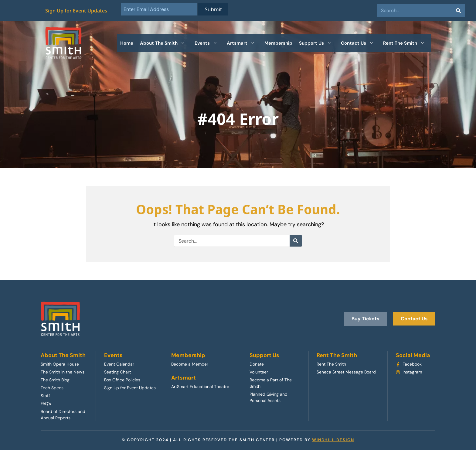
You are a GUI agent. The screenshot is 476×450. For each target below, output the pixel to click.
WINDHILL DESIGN (333, 440)
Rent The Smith (407, 43)
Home (127, 43)
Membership (278, 43)
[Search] (458, 10)
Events (209, 43)
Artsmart (244, 43)
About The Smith (166, 43)
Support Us (318, 43)
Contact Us (360, 43)
